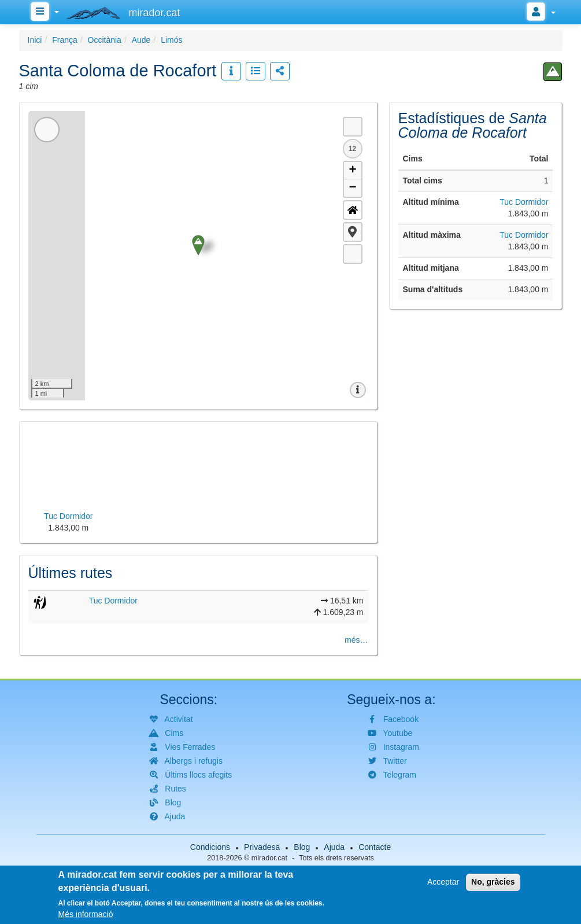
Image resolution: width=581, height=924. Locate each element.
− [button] (352, 188)
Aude (141, 40)
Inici (35, 40)
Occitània (105, 40)
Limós (171, 40)
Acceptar (443, 882)
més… (356, 640)
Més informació (86, 914)
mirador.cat (269, 858)
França (65, 40)
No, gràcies (493, 882)
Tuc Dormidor (113, 601)
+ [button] (352, 171)
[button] (353, 232)
